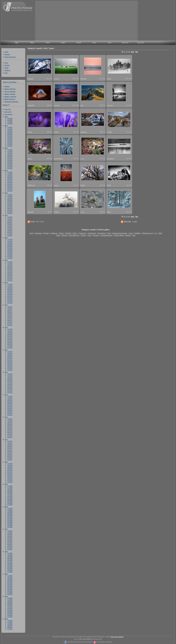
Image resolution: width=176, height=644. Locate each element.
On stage (96, 235)
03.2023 (10, 187)
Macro (75, 233)
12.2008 (10, 508)
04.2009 (10, 499)
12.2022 (10, 194)
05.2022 (10, 206)
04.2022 (10, 208)
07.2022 (10, 203)
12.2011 (10, 441)
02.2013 (10, 413)
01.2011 (10, 460)
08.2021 (10, 224)
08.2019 (10, 268)
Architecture (92, 233)
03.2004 (10, 613)
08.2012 (10, 425)
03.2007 (10, 546)
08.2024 (10, 156)
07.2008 (10, 517)
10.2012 (10, 422)
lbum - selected (10, 94)
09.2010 (10, 468)
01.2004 (10, 617)
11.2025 (10, 129)
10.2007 (10, 534)
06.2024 (10, 160)
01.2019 (10, 280)
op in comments (10, 91)
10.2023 (10, 175)
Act (156, 233)
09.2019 (10, 267)
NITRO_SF (31, 185)
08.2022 (10, 201)
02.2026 (10, 122)
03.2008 (10, 523)
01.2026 (10, 123)
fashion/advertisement (120, 233)
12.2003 (10, 620)
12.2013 (10, 396)
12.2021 (10, 217)
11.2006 (10, 555)
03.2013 (10, 411)
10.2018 (10, 287)
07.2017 (10, 315)
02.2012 (10, 435)
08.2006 (10, 560)
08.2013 (10, 403)
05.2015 (10, 363)
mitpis (109, 185)
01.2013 (10, 415)
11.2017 (10, 308)
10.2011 (10, 444)
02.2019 (10, 279)
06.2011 (10, 451)
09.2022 (10, 199)
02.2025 (10, 144)
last (137, 52)
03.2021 (10, 232)
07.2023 (10, 180)
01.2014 (10, 392)
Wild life (68, 233)
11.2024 (10, 151)
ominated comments (11, 102)
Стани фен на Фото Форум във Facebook (79, 642)
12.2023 (10, 172)
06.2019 (10, 272)
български (141, 43)
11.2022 (10, 196)
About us (7, 70)
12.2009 (10, 486)
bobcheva (84, 132)
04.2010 (10, 477)
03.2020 (10, 254)
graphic (110, 132)
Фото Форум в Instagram (104, 642)
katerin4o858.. (59, 158)
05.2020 (10, 251)
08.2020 (10, 246)
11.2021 (10, 219)
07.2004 (10, 606)
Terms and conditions (117, 637)
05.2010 (10, 475)
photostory (125, 43)
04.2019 (10, 275)
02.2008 (10, 525)
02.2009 (10, 503)
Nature (62, 233)
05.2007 (10, 542)
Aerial (131, 233)
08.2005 (10, 582)
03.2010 (10, 479)
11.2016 (10, 331)
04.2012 (10, 432)
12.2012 (10, 419)
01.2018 (10, 303)
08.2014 (10, 381)
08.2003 (10, 627)
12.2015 (10, 351)
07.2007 (10, 539)
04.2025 (10, 141)
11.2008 (10, 510)
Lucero (30, 132)
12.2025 (10, 127)
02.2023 (10, 189)
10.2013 (10, 400)
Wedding (138, 233)
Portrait (46, 233)
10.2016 (10, 332)
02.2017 (10, 323)
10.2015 (10, 355)
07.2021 (10, 225)
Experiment (102, 233)
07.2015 (10, 360)
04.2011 (10, 455)
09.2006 (10, 558)
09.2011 (10, 446)
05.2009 (10, 498)
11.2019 (10, 263)
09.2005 (10, 581)
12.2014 (10, 374)
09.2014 (10, 379)
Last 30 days (8, 114)
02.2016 (10, 346)
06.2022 (10, 205)
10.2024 (10, 153)
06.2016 (10, 339)
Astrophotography (106, 235)
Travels (83, 235)
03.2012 (10, 434)
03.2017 (10, 322)
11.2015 (10, 353)
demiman (84, 79)
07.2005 (10, 584)
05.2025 (10, 139)
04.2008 (10, 522)
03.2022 (10, 210)
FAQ (6, 73)
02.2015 (10, 368)
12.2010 (10, 463)
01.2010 (10, 482)
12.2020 (10, 239)
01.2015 (10, 370)
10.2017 (10, 310)
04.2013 (10, 410)
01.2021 (10, 235)
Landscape (54, 233)
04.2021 (10, 230)
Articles (7, 65)
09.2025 (10, 132)
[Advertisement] (74, 20)
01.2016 (10, 348)
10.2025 (10, 131)
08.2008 (10, 515)
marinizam (110, 158)
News (6, 63)
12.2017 (10, 306)
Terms (6, 68)
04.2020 (10, 253)
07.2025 (10, 136)
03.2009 (10, 501)
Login (6, 52)
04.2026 (10, 118)
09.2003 (10, 625)
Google (135, 222)
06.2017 (10, 317)
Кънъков (30, 79)
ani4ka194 (31, 105)
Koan (109, 212)
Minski (83, 185)
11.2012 (10, 420)
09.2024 (10, 155)
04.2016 (10, 342)
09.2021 (10, 222)
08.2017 (10, 313)
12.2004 (10, 598)
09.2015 (10, 356)
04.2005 (10, 589)
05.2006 (10, 565)
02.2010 (10, 480)
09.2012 (10, 424)
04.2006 (10, 567)
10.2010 (10, 467)
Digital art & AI (148, 233)
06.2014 (10, 384)
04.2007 (10, 544)
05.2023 (10, 184)
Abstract (64, 235)
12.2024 (10, 150)
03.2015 (10, 367)
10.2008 (10, 512)
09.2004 (10, 603)
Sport (89, 235)
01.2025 (10, 146)
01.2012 (10, 437)
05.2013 (10, 408)
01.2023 (10, 191)
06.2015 (10, 361)
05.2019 (10, 274)
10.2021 (10, 220)
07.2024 (10, 158)
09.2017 (10, 312)
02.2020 (10, 256)
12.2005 (10, 575)
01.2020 (10, 258)
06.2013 (10, 406)
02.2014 (10, 391)
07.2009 (10, 494)
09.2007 (10, 536)
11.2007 (10, 532)
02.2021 (10, 234)
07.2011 (10, 449)
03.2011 (10, 456)
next (133, 52)
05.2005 (10, 587)
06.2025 (10, 137)
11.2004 (10, 600)
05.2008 (10, 520)
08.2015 (10, 358)
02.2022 (10, 211)
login (17, 43)
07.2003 (10, 629)
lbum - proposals (10, 96)
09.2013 (10, 401)
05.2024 (10, 161)
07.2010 (10, 472)
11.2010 (10, 465)
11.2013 (10, 398)
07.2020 (10, 248)
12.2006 (10, 553)
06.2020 (10, 249)
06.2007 (10, 541)
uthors (7, 86)
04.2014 (10, 387)
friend (109, 79)
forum (94, 43)
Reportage (39, 233)
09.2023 (10, 177)
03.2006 (10, 568)
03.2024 (10, 165)
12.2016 (10, 329)
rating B (79, 43)
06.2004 (10, 608)
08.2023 (10, 179)
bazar (110, 43)
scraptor (57, 79)
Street (31, 233)
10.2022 (10, 198)
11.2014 (10, 375)
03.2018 (10, 299)
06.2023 (10, 182)
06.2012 (10, 429)
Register (7, 54)
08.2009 (10, 493)
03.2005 (10, 591)
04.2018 (10, 298)
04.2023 (10, 186)
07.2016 (10, 337)
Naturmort (82, 233)
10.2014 (10, 377)
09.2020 (10, 244)
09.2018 (10, 289)
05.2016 (10, 341)
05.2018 (10, 296)
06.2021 (10, 227)
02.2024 (10, 166)
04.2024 (10, 163)
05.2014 (10, 386)
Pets (134, 235)
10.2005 (10, 579)
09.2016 (10, 334)
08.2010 (10, 470)
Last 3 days (8, 112)
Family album (119, 235)
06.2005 (10, 586)
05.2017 (10, 318)
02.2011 (10, 458)
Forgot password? (10, 57)
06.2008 (10, 518)
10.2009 (10, 489)
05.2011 (10, 453)
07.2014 (10, 382)
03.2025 (10, 142)
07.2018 (10, 293)
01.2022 (10, 213)
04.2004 (10, 611)
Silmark (57, 212)
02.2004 (10, 615)
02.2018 (10, 301)
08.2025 (10, 134)
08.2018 (10, 291)
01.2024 (10, 168)
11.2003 (10, 622)
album (48, 43)
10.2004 (10, 601)
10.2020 (10, 243)
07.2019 (10, 270)
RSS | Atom (40, 222)
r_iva (82, 158)
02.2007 (10, 548)
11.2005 (10, 577)
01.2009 (10, 504)
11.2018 (10, 286)
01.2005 (10, 594)
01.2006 (10, 572)
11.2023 (10, 174)
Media (32, 43)
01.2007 (10, 549)
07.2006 (10, 562)
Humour (128, 235)
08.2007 (10, 537)
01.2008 (10, 527)
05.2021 (10, 229)
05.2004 (10, 610)
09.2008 (10, 513)
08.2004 (10, 605)
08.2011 (10, 448)
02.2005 (10, 592)
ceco (82, 105)
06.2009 (10, 496)
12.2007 (10, 531)
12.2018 (10, 284)
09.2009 (10, 491)
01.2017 (10, 325)
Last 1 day (8, 109)
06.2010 (10, 474)
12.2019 (10, 262)
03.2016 (10, 344)
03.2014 (10, 389)
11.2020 (10, 241)
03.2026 (10, 120)
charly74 (57, 105)
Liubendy (31, 212)
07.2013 (10, 405)
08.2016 (10, 336)
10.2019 (10, 265)
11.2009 (10, 488)
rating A (63, 43)
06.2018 (10, 294)
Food (109, 233)
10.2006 (10, 556)
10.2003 (10, 624)
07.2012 (10, 427)
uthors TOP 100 (10, 89)
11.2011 (10, 443)
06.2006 (10, 563)
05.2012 (10, 430)
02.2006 (10, 570)
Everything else (74, 235)
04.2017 (10, 320)
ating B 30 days (10, 99)
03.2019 (10, 277)
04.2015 (10, 365)
